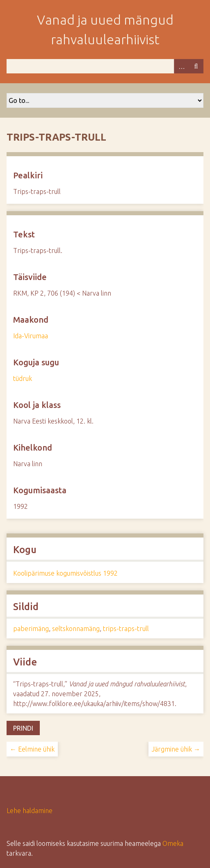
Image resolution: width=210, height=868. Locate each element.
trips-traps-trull (126, 629)
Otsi (196, 66)
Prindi (23, 728)
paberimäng (31, 629)
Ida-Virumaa (31, 336)
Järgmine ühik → (176, 749)
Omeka (173, 843)
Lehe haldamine (30, 811)
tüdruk (23, 378)
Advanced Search (181, 66)
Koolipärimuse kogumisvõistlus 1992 (65, 573)
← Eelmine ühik (32, 749)
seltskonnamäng (76, 629)
